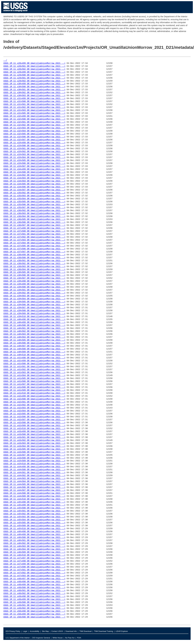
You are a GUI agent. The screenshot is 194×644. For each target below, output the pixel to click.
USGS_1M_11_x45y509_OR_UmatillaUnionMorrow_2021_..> (34, 526)
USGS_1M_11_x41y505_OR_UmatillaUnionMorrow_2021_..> (34, 378)
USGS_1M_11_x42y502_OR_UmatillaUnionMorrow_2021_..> (34, 405)
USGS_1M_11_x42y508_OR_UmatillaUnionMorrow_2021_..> (34, 423)
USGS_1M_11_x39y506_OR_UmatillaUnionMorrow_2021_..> (34, 305)
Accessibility (34, 631)
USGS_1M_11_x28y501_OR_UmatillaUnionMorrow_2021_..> (34, 66)
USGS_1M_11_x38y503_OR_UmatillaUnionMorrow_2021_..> (34, 267)
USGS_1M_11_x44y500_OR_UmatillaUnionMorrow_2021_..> (34, 470)
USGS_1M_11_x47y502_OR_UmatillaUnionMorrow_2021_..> (34, 573)
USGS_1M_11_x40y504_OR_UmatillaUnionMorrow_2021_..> (34, 337)
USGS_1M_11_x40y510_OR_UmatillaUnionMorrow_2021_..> (34, 355)
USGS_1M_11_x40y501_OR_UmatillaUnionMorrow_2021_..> (34, 328)
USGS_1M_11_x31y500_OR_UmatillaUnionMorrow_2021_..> (34, 101)
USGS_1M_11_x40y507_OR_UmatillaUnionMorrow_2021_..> (34, 346)
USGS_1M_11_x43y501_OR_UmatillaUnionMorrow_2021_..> (34, 437)
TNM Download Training (103, 631)
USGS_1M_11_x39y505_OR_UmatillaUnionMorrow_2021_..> (34, 302)
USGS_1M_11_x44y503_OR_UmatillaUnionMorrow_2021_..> (34, 479)
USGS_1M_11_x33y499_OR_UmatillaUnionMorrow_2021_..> (34, 143)
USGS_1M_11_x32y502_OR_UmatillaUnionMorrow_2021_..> (34, 125)
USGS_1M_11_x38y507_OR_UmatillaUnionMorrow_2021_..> (34, 278)
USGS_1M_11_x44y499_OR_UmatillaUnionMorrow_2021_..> (34, 467)
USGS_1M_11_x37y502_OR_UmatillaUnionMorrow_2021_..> (34, 237)
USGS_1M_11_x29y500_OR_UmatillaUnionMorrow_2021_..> (34, 75)
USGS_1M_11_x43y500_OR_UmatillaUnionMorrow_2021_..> (34, 434)
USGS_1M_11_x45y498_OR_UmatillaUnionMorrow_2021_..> (34, 502)
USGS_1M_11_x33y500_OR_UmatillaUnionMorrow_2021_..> (34, 146)
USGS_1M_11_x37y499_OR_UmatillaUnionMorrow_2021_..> (34, 228)
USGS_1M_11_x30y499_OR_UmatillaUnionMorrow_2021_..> (34, 84)
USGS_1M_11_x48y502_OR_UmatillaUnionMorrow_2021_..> (34, 594)
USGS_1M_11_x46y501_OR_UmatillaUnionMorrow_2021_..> (34, 540)
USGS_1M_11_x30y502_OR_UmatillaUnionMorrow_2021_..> (34, 93)
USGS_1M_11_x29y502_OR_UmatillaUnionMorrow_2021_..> (34, 81)
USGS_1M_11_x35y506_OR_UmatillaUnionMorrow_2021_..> (34, 205)
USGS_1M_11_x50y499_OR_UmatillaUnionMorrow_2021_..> (34, 614)
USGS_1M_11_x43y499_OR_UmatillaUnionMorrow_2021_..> (34, 432)
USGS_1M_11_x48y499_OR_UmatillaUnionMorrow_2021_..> (34, 585)
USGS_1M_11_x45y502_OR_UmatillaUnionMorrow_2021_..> (34, 514)
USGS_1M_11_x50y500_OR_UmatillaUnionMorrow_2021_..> (34, 617)
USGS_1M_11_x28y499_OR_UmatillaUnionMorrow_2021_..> (34, 63)
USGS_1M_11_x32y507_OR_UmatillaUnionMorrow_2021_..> (34, 140)
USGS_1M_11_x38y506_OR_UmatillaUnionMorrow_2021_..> (34, 275)
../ (5, 60)
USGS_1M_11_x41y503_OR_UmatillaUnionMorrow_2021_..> (34, 373)
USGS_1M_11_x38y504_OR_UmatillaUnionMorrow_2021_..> (34, 270)
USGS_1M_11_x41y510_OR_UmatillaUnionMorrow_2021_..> (34, 393)
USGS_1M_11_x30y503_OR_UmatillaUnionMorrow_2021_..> (34, 96)
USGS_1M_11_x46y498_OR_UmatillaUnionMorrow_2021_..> (34, 532)
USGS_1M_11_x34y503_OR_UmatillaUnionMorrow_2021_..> (34, 178)
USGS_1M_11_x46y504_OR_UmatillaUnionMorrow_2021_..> (34, 549)
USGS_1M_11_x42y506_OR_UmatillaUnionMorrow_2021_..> (34, 417)
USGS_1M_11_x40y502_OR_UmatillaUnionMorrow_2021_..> (34, 331)
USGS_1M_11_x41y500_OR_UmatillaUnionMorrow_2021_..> (34, 364)
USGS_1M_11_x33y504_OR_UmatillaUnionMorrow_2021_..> (34, 157)
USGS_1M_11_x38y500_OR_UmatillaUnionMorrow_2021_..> (34, 258)
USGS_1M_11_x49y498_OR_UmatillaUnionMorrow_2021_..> (34, 596)
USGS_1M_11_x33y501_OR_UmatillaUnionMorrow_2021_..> (34, 149)
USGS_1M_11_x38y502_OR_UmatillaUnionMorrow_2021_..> (34, 264)
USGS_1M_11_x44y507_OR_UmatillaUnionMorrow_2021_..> (34, 490)
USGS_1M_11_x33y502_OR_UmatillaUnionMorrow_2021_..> (34, 152)
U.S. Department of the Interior (18, 638)
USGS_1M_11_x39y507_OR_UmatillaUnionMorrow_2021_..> (34, 308)
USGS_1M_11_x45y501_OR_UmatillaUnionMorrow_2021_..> (34, 511)
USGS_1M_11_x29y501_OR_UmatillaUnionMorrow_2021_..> (34, 78)
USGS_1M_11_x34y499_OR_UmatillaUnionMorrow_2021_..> (34, 169)
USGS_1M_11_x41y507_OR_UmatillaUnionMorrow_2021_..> (34, 384)
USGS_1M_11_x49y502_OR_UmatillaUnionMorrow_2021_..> (34, 608)
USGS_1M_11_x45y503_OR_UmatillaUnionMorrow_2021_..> (34, 517)
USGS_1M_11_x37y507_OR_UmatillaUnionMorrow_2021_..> (34, 252)
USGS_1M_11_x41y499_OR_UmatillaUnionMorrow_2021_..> (34, 361)
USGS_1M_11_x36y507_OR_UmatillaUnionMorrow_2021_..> (34, 225)
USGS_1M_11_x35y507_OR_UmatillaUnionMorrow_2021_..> (34, 208)
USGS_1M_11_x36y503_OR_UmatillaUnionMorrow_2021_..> (34, 214)
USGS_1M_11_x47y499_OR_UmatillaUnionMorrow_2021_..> (34, 564)
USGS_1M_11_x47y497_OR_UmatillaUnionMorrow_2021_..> (34, 558)
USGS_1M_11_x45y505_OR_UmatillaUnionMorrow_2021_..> (34, 523)
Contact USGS (57, 631)
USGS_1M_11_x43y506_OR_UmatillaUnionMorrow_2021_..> (34, 452)
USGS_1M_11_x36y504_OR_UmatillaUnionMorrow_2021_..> (34, 216)
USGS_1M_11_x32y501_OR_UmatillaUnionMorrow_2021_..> (34, 122)
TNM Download (85, 631)
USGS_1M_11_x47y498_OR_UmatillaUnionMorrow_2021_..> (34, 561)
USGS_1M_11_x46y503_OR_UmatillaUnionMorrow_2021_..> (34, 546)
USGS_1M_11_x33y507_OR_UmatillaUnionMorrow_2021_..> (34, 166)
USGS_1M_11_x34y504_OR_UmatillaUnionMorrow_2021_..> (34, 181)
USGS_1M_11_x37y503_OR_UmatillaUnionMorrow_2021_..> (34, 240)
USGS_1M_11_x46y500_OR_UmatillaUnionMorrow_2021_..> (34, 538)
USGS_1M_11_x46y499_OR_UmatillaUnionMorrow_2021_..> (34, 535)
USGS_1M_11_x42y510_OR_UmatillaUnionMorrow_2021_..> (34, 429)
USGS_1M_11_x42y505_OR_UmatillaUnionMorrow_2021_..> (34, 414)
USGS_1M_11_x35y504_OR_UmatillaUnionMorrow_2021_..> (34, 199)
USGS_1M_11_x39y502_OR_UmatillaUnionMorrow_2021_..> (34, 293)
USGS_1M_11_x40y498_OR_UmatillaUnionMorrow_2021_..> (34, 319)
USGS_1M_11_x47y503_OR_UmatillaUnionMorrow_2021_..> (34, 576)
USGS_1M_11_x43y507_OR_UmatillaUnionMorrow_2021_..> (34, 455)
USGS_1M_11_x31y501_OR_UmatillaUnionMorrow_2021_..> (34, 104)
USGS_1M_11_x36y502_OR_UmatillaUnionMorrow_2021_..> (34, 211)
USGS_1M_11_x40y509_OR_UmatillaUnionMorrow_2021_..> (34, 352)
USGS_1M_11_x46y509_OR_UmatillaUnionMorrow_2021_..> (34, 552)
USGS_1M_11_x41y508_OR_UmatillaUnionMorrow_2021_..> (34, 387)
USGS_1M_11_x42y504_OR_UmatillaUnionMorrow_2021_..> (34, 411)
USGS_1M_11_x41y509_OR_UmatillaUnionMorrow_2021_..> (34, 390)
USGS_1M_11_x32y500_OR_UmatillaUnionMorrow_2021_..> (34, 119)
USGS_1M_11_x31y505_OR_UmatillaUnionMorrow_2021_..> (34, 113)
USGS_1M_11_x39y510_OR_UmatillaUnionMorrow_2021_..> (34, 317)
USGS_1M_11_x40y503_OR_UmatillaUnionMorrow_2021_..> (34, 334)
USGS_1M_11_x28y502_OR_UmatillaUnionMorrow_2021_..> (34, 69)
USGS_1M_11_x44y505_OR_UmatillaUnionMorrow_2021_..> (34, 484)
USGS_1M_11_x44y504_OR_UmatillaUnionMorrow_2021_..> (34, 481)
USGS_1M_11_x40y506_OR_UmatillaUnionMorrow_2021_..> (34, 343)
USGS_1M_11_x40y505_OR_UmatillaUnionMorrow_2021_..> (34, 340)
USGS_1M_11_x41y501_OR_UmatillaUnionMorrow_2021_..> (34, 367)
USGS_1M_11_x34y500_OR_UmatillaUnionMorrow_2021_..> (34, 172)
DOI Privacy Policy (13, 631)
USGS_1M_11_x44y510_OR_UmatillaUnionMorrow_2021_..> (34, 499)
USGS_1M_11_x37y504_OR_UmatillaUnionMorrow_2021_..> (34, 243)
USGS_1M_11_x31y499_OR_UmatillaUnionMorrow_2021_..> (34, 99)
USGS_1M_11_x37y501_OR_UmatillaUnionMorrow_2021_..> (34, 234)
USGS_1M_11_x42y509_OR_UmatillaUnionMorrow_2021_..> (34, 426)
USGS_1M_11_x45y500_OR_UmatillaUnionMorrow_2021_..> (34, 508)
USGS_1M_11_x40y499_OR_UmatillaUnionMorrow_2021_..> (34, 322)
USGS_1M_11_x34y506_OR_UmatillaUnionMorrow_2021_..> (34, 187)
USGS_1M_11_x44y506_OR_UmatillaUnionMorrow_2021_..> (34, 487)
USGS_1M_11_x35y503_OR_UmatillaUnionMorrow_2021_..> (34, 196)
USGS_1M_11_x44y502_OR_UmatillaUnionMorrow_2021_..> (34, 476)
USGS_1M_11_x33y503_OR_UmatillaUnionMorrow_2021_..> (34, 155)
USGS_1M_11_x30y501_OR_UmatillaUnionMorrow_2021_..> (34, 90)
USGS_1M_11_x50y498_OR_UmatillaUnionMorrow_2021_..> (34, 611)
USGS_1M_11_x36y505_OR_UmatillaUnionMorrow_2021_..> (34, 219)
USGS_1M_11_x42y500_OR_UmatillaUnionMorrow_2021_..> (34, 399)
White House (58, 638)
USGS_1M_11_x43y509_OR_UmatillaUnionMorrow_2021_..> (34, 461)
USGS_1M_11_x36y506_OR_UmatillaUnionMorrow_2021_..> (34, 222)
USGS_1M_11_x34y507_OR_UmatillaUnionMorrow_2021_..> (34, 190)
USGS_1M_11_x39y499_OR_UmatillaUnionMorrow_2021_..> (34, 284)
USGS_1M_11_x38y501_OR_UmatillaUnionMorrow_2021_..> (34, 261)
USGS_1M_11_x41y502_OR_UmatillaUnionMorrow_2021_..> (34, 370)
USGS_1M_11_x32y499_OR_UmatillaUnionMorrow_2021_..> (34, 116)
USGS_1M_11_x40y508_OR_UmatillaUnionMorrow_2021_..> (34, 349)
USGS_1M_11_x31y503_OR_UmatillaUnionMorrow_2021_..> (34, 110)
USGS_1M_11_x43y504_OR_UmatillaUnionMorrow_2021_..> (34, 446)
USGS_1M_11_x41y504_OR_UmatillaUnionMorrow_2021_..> (34, 376)
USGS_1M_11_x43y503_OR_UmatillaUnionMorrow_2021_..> (34, 443)
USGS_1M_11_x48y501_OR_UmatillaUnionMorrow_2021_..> (34, 591)
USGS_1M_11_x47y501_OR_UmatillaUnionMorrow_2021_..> (34, 570)
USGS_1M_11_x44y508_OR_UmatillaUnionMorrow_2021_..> (34, 493)
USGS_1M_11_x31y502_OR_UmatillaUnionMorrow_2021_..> (34, 107)
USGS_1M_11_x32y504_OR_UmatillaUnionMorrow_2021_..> (34, 131)
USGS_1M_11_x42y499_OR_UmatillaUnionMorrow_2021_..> (34, 396)
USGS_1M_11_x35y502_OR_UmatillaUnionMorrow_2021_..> (34, 193)
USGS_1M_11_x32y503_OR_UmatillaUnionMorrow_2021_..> (34, 128)
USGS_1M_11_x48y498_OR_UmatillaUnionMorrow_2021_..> (34, 582)
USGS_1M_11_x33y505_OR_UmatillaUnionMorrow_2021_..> (34, 160)
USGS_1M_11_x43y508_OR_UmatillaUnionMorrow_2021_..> (34, 458)
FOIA (79, 638)
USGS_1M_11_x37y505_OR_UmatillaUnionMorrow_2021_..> (34, 246)
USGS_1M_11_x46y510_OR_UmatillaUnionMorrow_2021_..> (34, 555)
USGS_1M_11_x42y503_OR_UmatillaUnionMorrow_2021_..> (34, 408)
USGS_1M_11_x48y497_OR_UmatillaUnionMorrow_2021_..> (34, 579)
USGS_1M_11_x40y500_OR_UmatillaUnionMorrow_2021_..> (34, 325)
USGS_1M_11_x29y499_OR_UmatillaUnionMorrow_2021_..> (34, 72)
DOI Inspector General (41, 638)
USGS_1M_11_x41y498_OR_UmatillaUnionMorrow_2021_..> (34, 358)
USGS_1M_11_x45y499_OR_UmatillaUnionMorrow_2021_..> (34, 505)
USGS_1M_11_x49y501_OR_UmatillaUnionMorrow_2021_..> (34, 605)
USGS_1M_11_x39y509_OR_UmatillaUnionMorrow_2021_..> (34, 314)
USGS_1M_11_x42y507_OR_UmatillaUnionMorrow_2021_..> (34, 420)
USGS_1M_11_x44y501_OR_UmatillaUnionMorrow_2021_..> (34, 473)
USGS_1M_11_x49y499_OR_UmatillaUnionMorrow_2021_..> (34, 599)
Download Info (71, 631)
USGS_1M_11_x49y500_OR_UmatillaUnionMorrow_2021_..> (34, 602)
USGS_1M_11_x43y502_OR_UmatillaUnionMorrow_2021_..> (34, 440)
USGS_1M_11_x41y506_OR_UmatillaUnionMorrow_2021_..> (34, 381)
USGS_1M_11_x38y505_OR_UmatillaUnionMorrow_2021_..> (34, 272)
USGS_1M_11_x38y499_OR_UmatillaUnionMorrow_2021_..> (34, 255)
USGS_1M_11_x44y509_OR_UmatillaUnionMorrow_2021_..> (34, 496)
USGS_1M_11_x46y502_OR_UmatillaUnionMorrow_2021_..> (34, 543)
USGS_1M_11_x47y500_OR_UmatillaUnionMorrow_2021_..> (34, 567)
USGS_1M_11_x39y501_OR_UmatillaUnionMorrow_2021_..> (34, 290)
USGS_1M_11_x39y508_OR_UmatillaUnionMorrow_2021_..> (34, 311)
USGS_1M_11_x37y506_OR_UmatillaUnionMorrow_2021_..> (34, 249)
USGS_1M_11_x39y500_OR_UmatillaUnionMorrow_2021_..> (34, 287)
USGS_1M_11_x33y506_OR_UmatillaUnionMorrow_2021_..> (34, 163)
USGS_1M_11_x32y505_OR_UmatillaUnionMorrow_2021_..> (34, 134)
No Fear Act (70, 638)
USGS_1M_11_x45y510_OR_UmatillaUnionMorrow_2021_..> (34, 529)
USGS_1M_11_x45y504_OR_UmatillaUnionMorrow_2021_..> (34, 520)
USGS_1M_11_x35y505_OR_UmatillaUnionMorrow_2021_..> (34, 202)
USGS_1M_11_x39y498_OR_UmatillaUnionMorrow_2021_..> (34, 281)
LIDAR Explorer (122, 631)
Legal (25, 631)
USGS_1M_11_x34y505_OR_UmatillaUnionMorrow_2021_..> (34, 184)
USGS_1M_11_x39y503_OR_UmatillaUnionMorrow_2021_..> (34, 296)
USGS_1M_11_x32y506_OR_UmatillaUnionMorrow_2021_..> (34, 137)
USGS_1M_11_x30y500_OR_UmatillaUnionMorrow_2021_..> (34, 87)
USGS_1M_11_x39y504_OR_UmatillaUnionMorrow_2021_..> (34, 299)
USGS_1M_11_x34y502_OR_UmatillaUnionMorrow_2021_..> (34, 175)
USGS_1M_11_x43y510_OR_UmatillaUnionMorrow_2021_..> (34, 464)
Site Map (45, 631)
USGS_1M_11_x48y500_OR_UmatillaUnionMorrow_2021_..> (34, 588)
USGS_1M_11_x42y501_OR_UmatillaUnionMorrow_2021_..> (34, 402)
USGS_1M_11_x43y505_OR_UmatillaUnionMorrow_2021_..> (34, 449)
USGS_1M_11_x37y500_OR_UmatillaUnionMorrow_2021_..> (34, 231)
